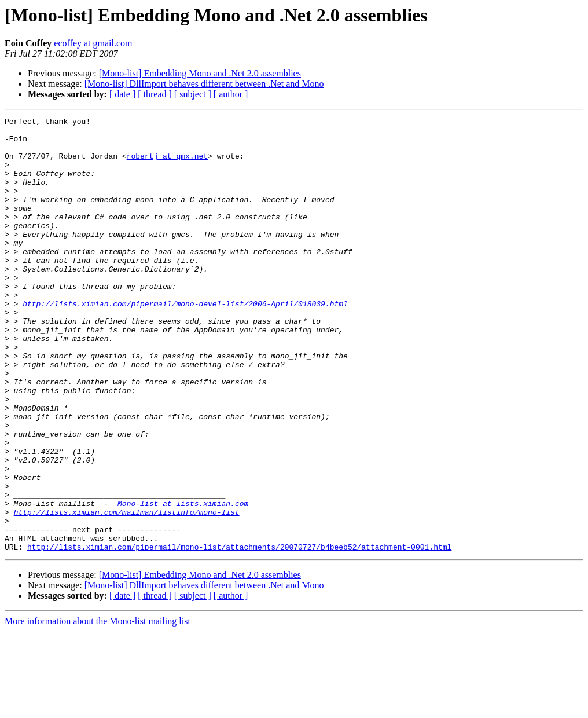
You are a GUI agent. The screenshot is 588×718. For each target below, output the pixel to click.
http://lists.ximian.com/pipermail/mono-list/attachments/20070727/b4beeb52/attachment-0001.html (239, 633)
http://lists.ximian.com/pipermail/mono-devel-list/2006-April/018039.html (185, 342)
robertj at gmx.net (167, 164)
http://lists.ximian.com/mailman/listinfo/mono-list (127, 592)
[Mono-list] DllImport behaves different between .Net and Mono (204, 84)
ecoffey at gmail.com (93, 43)
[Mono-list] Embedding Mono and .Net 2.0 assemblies (200, 73)
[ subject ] (193, 94)
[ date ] (122, 94)
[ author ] (231, 94)
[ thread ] (155, 94)
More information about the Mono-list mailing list (98, 708)
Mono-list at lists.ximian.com (183, 581)
